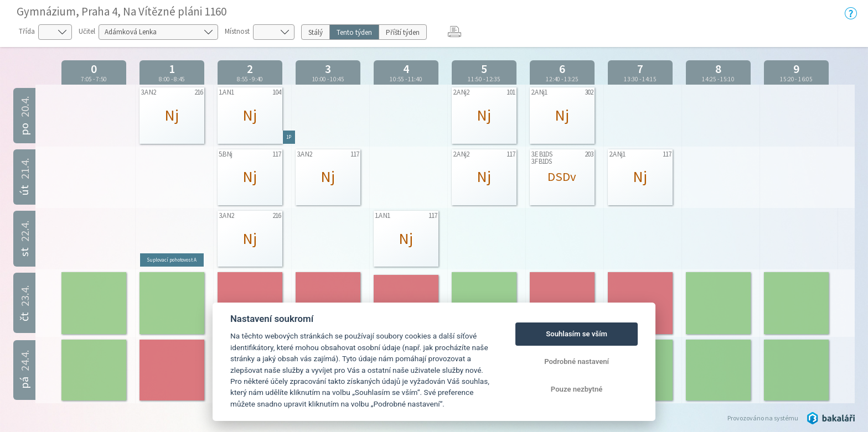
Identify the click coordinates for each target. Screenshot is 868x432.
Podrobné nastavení (577, 361)
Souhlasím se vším (577, 334)
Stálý (316, 32)
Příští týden (403, 32)
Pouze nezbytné (577, 389)
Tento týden (354, 32)
